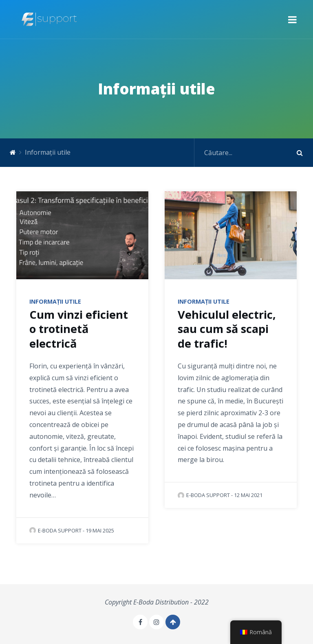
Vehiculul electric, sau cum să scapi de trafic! (227, 329)
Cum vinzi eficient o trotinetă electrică (79, 329)
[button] (292, 19)
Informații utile (55, 301)
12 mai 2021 (248, 495)
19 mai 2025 (100, 530)
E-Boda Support (55, 530)
